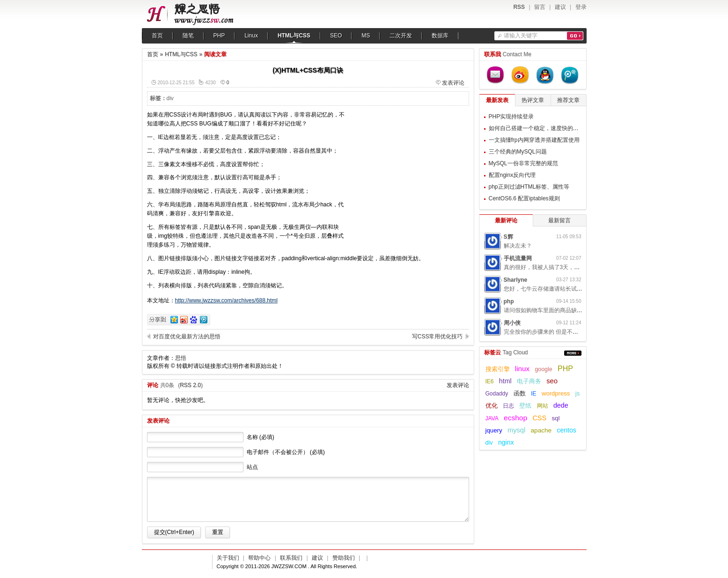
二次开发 (401, 36)
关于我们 (228, 558)
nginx (506, 442)
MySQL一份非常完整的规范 (523, 163)
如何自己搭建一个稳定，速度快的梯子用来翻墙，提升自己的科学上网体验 (581, 128)
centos (567, 430)
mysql (516, 430)
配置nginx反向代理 (512, 175)
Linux (251, 36)
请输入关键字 (521, 36)
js (578, 393)
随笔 (188, 36)
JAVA (492, 418)
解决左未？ (518, 246)
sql (555, 418)
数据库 (440, 36)
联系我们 (291, 558)
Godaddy (497, 394)
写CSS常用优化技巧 (438, 337)
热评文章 (533, 100)
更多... (573, 353)
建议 (560, 7)
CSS (539, 418)
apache (541, 430)
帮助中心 (259, 558)
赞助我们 (344, 558)
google (544, 369)
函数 (520, 393)
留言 (540, 7)
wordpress (556, 393)
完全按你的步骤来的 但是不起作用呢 (549, 332)
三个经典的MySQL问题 (518, 152)
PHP (219, 36)
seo (552, 381)
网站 (543, 406)
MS (366, 36)
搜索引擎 (498, 369)
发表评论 (453, 83)
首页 (157, 36)
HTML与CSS (294, 36)
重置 (218, 532)
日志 (508, 406)
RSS (519, 7)
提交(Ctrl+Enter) (174, 532)
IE (534, 394)
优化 (492, 406)
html (505, 381)
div (170, 98)
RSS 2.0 (190, 385)
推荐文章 (568, 100)
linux (522, 369)
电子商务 (529, 381)
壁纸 (525, 406)
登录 (581, 7)
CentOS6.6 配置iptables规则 (524, 198)
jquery (494, 430)
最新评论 (506, 220)
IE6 (490, 381)
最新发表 (497, 100)
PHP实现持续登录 (511, 117)
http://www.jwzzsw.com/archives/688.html (226, 300)
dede (561, 405)
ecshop (515, 418)
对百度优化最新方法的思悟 (187, 337)
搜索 (575, 36)
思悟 (181, 358)
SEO (336, 36)
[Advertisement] (411, 169)
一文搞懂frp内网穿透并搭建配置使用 (534, 140)
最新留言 (559, 220)
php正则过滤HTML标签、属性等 (529, 187)
